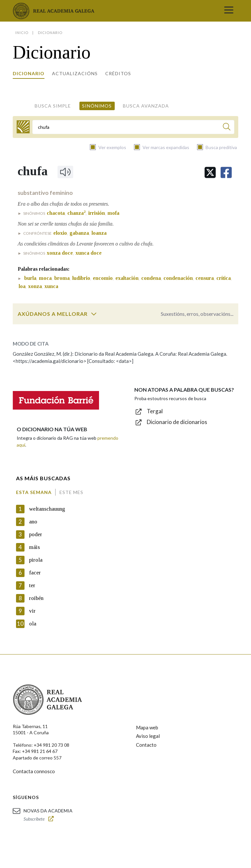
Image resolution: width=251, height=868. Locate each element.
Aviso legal (148, 736)
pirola (36, 560)
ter (32, 585)
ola (33, 624)
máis (34, 547)
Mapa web (147, 727)
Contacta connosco (34, 771)
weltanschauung (47, 509)
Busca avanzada (146, 106)
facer (35, 573)
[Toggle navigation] (229, 11)
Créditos (118, 73)
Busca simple (53, 106)
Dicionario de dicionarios (177, 422)
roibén (36, 598)
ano (33, 522)
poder (36, 534)
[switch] (94, 314)
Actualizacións (75, 73)
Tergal (155, 411)
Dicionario (29, 73)
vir (32, 611)
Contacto (146, 745)
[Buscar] (227, 128)
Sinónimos (97, 106)
